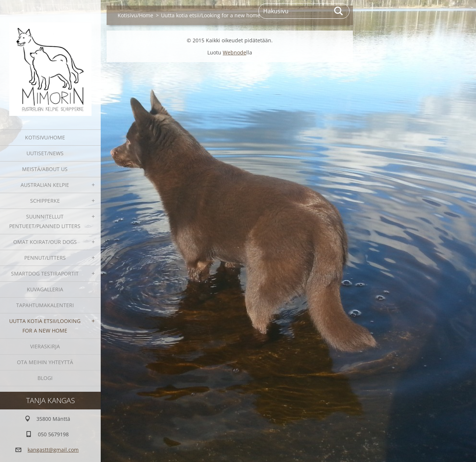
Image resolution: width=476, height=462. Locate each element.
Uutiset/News (45, 153)
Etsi (339, 11)
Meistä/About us (45, 169)
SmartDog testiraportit (45, 273)
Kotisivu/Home (45, 137)
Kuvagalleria (45, 289)
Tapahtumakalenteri (45, 305)
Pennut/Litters (45, 258)
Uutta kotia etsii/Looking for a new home (45, 326)
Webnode (235, 52)
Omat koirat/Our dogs (45, 242)
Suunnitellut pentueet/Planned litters (45, 221)
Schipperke (45, 201)
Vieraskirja (45, 346)
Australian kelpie (45, 185)
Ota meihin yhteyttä (45, 362)
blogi (45, 378)
